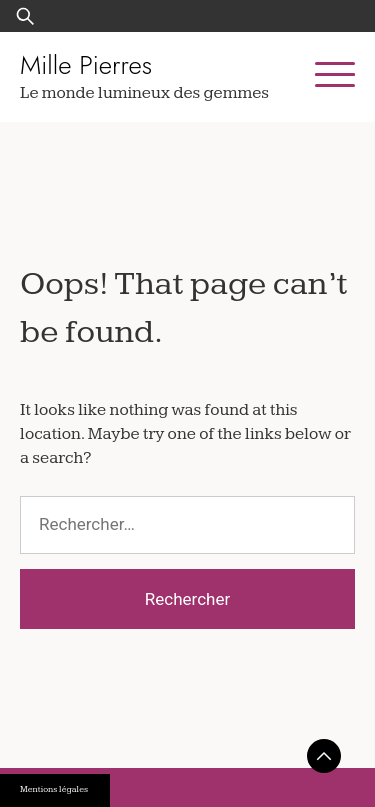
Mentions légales (54, 789)
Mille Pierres (86, 65)
